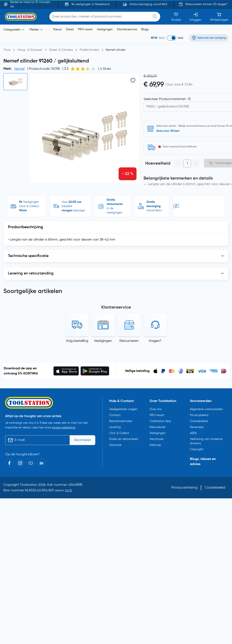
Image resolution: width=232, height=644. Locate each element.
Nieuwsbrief (157, 410)
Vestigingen (105, 29)
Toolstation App (160, 404)
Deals (70, 29)
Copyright (197, 432)
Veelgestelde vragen (123, 392)
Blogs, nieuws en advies (203, 444)
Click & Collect (119, 416)
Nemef (19, 69)
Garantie (115, 428)
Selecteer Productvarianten (167, 99)
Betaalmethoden (121, 404)
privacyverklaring (64, 410)
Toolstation (29, 467)
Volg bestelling (77, 323)
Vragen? (155, 323)
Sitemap (155, 428)
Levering (115, 410)
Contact (115, 398)
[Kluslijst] (176, 17)
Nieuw (57, 29)
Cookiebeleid (199, 404)
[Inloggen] (195, 17)
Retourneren (129, 323)
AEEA (193, 416)
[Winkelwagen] (219, 17)
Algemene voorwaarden (206, 392)
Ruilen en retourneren (124, 422)
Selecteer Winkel (168, 131)
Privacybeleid (199, 398)
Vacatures (156, 422)
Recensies (197, 410)
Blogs (145, 29)
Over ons (156, 392)
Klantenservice (127, 29)
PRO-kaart (85, 29)
